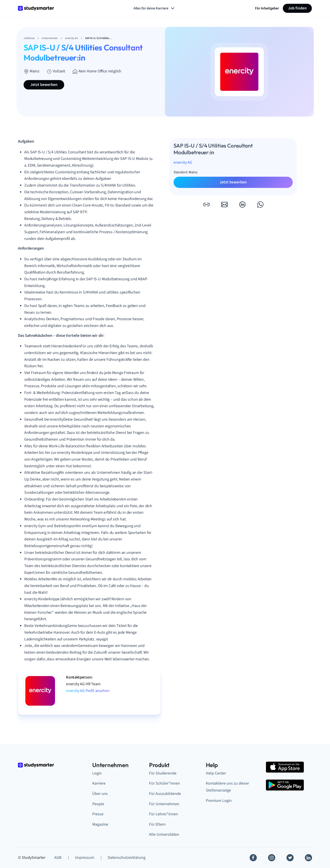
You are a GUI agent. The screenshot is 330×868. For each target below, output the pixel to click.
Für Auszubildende (165, 794)
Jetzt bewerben (44, 85)
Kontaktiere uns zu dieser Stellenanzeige (227, 787)
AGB (58, 858)
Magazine (100, 824)
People (98, 804)
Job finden (297, 8)
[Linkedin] (308, 858)
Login (97, 773)
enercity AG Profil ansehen (88, 691)
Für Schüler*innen (165, 783)
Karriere (99, 783)
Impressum (85, 858)
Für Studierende (163, 773)
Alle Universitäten (164, 834)
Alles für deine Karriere (154, 8)
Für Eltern (157, 824)
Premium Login (219, 801)
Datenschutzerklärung (127, 858)
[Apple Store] (285, 767)
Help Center (216, 773)
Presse (98, 814)
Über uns (100, 794)
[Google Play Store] (285, 785)
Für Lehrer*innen (164, 814)
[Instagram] (272, 858)
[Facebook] (253, 858)
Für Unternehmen (164, 804)
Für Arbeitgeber (267, 8)
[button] (206, 204)
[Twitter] (290, 858)
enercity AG (183, 162)
